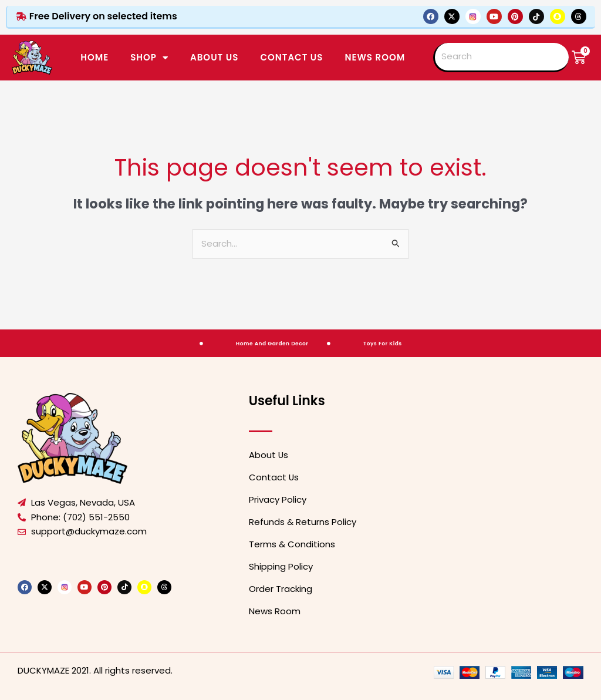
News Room (375, 57)
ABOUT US (214, 57)
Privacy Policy (278, 499)
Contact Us (274, 477)
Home (94, 57)
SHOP (149, 58)
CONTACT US (291, 57)
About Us (269, 455)
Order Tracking (281, 589)
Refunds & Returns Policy (303, 522)
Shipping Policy (281, 566)
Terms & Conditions (292, 544)
